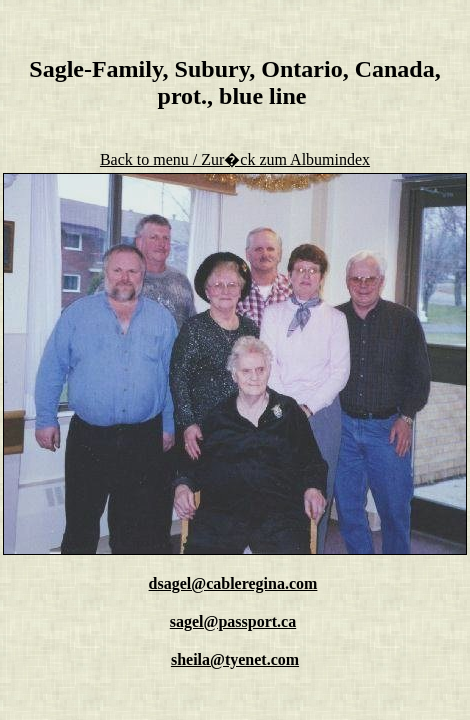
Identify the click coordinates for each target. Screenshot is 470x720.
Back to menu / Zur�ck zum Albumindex (235, 159)
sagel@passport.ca (233, 621)
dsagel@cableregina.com (233, 583)
